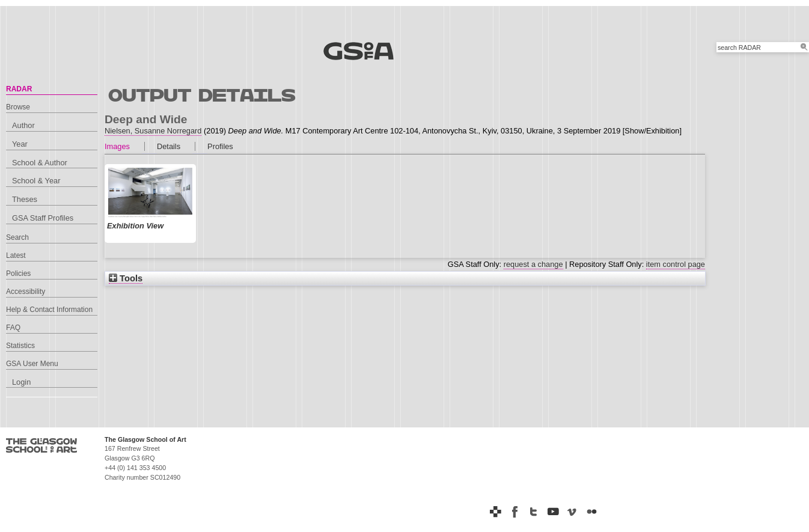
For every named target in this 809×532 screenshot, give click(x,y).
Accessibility (26, 292)
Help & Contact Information (49, 310)
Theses (25, 199)
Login (21, 382)
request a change (533, 264)
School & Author (40, 163)
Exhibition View (135, 226)
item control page (676, 264)
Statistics (20, 346)
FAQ (13, 328)
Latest (16, 255)
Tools (126, 278)
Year (20, 144)
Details (169, 146)
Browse (18, 107)
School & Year (36, 181)
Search (17, 237)
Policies (18, 274)
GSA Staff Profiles (43, 218)
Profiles (220, 146)
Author (23, 125)
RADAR (19, 89)
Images (117, 146)
